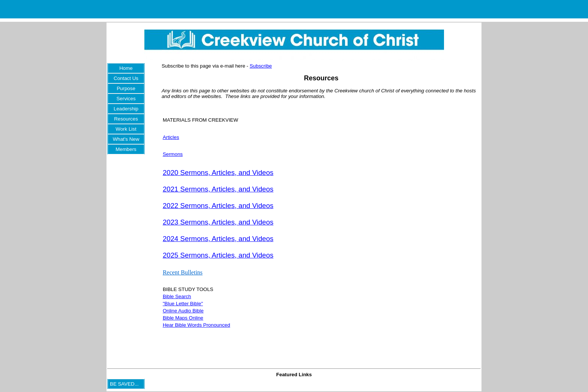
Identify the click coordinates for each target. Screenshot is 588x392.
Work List (126, 129)
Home (126, 68)
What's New (126, 139)
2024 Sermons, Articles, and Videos (218, 239)
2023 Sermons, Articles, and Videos (218, 222)
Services (126, 99)
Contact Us (126, 78)
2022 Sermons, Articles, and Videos (218, 206)
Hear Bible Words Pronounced (196, 325)
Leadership (126, 109)
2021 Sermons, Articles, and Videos (218, 189)
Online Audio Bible (183, 311)
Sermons (173, 154)
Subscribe (261, 66)
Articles (171, 137)
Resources (126, 119)
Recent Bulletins (183, 272)
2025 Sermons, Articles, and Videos (218, 255)
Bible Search (177, 296)
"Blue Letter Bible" (183, 304)
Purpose (126, 88)
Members (126, 149)
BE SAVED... (124, 384)
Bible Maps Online (183, 318)
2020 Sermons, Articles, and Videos (218, 173)
